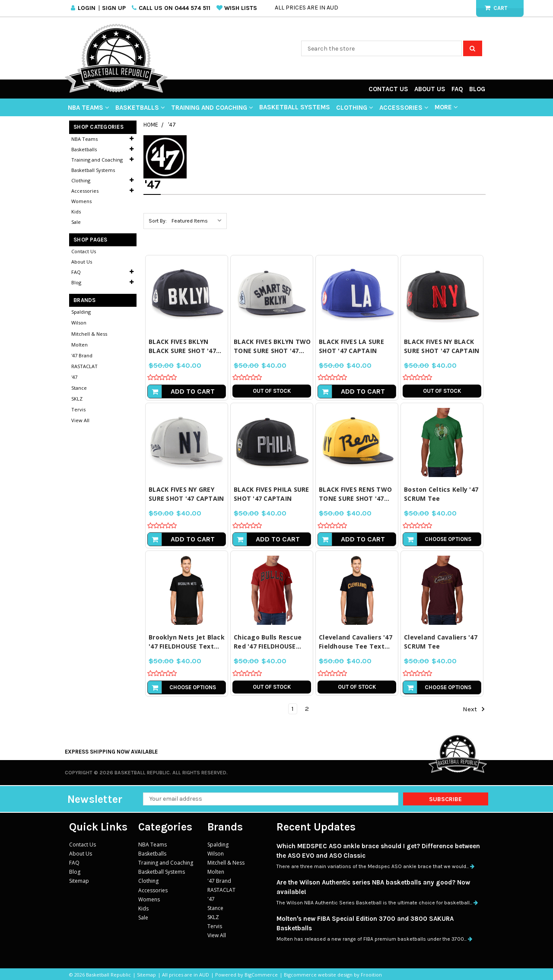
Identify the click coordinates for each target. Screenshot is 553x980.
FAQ (457, 89)
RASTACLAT (84, 366)
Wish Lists (241, 8)
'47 (172, 125)
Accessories (404, 108)
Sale (76, 222)
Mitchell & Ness (89, 334)
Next (474, 709)
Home (151, 125)
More (446, 107)
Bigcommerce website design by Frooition (333, 975)
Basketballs (140, 108)
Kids (76, 212)
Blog (477, 89)
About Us (430, 89)
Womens (81, 201)
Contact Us (388, 89)
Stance (79, 388)
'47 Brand (82, 355)
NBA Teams (89, 108)
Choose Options (448, 539)
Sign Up (114, 8)
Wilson (79, 323)
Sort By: (158, 221)
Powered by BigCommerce (246, 975)
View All (80, 420)
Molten (79, 345)
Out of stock (272, 391)
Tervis (78, 409)
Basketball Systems (295, 107)
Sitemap (79, 881)
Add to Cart (193, 391)
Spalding (81, 312)
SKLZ (77, 399)
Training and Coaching (212, 108)
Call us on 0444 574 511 (175, 8)
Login (87, 8)
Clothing (355, 108)
